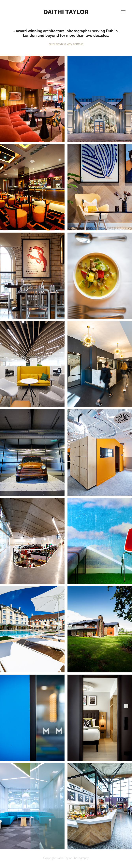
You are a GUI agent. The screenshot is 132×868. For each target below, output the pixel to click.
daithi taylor (66, 12)
